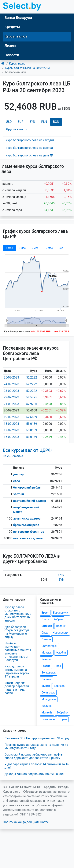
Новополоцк (60, 633)
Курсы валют (16, 36)
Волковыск (49, 673)
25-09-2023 (11, 377)
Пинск (45, 619)
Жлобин (61, 653)
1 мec (9, 248)
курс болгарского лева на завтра (29, 148)
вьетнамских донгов (28, 538)
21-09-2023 (11, 404)
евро (17, 481)
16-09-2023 (11, 437)
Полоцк (61, 626)
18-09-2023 (11, 424)
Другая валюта (17, 129)
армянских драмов (27, 518)
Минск (46, 686)
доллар (18, 474)
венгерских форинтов (29, 532)
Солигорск (48, 693)
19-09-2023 (11, 417)
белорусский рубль (27, 487)
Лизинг (11, 46)
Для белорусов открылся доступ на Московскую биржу (17, 632)
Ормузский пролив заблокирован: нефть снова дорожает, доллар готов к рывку (34, 756)
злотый (19, 494)
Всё (61, 248)
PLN (44, 122)
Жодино (47, 706)
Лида (58, 666)
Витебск (47, 626)
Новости (12, 55)
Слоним (46, 679)
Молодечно (49, 699)
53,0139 (32, 424)
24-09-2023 (11, 384)
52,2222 (32, 377)
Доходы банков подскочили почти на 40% (34, 774)
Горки (63, 719)
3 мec (22, 248)
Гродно (46, 666)
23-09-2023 (11, 391)
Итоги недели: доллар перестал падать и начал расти (17, 688)
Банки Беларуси (18, 18)
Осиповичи (48, 719)
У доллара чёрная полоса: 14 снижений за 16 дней (37, 766)
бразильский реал (26, 525)
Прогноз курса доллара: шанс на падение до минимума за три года (36, 746)
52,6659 (32, 417)
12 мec (48, 248)
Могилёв (47, 713)
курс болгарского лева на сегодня (30, 140)
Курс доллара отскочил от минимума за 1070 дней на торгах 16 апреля (18, 614)
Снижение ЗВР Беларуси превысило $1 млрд (37, 738)
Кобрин (58, 619)
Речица (46, 659)
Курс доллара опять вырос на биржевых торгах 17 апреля (17, 671)
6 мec (35, 248)
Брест (45, 613)
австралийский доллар (30, 501)
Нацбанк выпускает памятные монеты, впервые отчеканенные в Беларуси (18, 652)
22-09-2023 (11, 397)
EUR (20, 122)
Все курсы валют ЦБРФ (27, 453)
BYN (32, 122)
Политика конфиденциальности (26, 822)
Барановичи (61, 613)
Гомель (46, 639)
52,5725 (32, 397)
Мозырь (47, 653)
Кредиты (12, 27)
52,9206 (32, 404)
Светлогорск (49, 646)
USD (9, 122)
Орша (45, 633)
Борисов (59, 686)
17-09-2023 (11, 430)
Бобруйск (62, 713)
